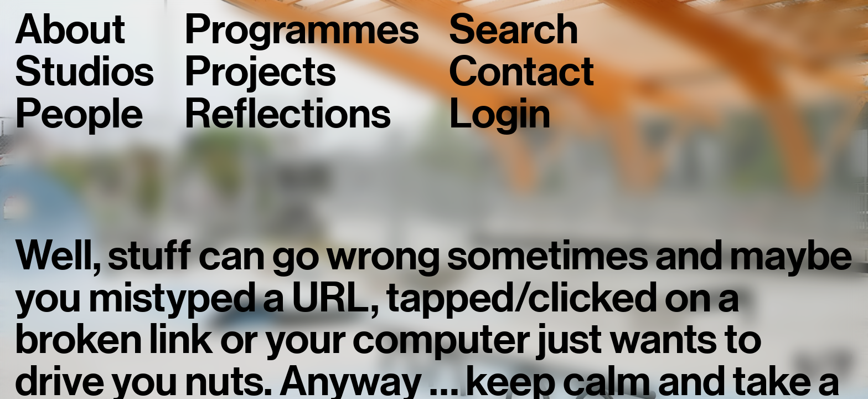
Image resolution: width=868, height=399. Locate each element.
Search (513, 30)
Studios (84, 72)
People (79, 114)
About (70, 30)
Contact (521, 72)
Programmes (301, 30)
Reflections (287, 114)
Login (500, 114)
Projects (260, 72)
